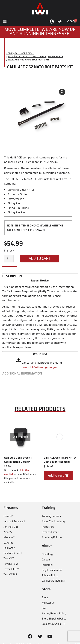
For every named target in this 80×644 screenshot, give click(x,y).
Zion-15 (8, 532)
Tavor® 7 (9, 558)
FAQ (44, 608)
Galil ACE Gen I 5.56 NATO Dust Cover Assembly (60, 460)
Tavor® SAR (10, 574)
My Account (49, 603)
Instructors (48, 527)
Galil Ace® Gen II (13, 553)
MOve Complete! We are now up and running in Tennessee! (40, 32)
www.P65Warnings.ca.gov (40, 367)
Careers (46, 559)
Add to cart (40, 258)
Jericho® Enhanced (14, 521)
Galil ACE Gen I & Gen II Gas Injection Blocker (18, 460)
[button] (5, 22)
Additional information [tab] (22, 373)
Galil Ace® (9, 548)
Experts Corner (50, 532)
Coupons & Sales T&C (54, 624)
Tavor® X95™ (11, 569)
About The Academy (53, 521)
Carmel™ (8, 516)
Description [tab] (12, 276)
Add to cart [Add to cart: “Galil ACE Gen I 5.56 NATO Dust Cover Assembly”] (58, 475)
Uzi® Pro (8, 543)
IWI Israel (47, 565)
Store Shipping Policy (54, 619)
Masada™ (9, 537)
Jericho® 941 (11, 527)
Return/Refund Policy (54, 613)
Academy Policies (52, 537)
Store (45, 597)
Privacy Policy (50, 575)
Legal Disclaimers (52, 570)
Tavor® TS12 (11, 564)
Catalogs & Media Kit (54, 581)
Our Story (47, 554)
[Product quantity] (9, 259)
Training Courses (51, 516)
